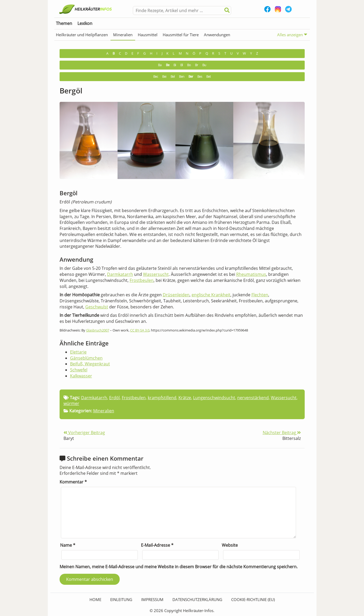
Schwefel (79, 370)
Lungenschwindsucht (214, 398)
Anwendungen (217, 35)
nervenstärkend (253, 398)
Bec (156, 77)
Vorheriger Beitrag (84, 433)
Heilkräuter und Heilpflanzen (82, 35)
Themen (64, 23)
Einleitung (121, 599)
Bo (189, 65)
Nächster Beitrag (282, 433)
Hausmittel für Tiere (181, 35)
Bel (173, 77)
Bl (181, 65)
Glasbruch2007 (98, 330)
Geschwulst (97, 307)
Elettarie (78, 352)
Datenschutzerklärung (197, 599)
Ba (160, 65)
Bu (204, 65)
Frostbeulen (142, 280)
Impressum (152, 599)
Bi (175, 65)
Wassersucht (156, 274)
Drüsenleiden (176, 295)
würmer (71, 403)
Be (168, 65)
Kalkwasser (81, 376)
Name (68, 545)
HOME (95, 599)
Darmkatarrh (120, 274)
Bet (209, 77)
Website (230, 545)
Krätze (185, 398)
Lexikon (85, 23)
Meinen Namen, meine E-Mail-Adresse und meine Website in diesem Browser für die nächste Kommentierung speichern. (179, 567)
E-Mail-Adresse (157, 545)
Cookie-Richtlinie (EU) (253, 599)
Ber (191, 77)
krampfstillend (162, 398)
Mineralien (123, 35)
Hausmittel (148, 35)
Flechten (260, 295)
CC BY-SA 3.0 (140, 330)
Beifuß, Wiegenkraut (90, 364)
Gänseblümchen (86, 358)
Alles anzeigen (292, 35)
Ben (182, 77)
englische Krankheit (211, 295)
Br (196, 65)
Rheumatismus (251, 274)
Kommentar (73, 482)
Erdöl (114, 398)
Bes (200, 77)
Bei (164, 77)
